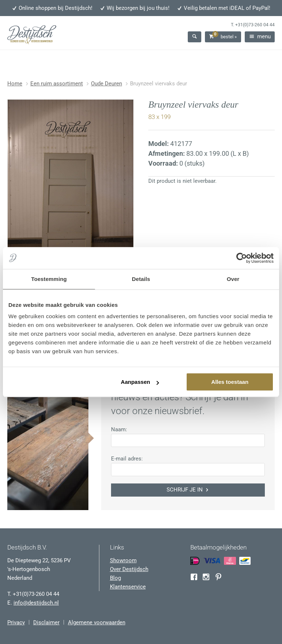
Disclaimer (46, 622)
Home (15, 84)
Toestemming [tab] (49, 279)
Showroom (123, 560)
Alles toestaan (230, 382)
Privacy (16, 622)
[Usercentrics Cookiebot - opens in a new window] (242, 258)
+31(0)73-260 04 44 (255, 25)
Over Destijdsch (129, 569)
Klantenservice (128, 587)
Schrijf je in (188, 490)
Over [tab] (233, 279)
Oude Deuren (106, 84)
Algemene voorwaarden (97, 622)
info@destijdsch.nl (36, 603)
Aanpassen (140, 382)
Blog (115, 578)
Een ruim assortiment (57, 84)
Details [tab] (141, 279)
